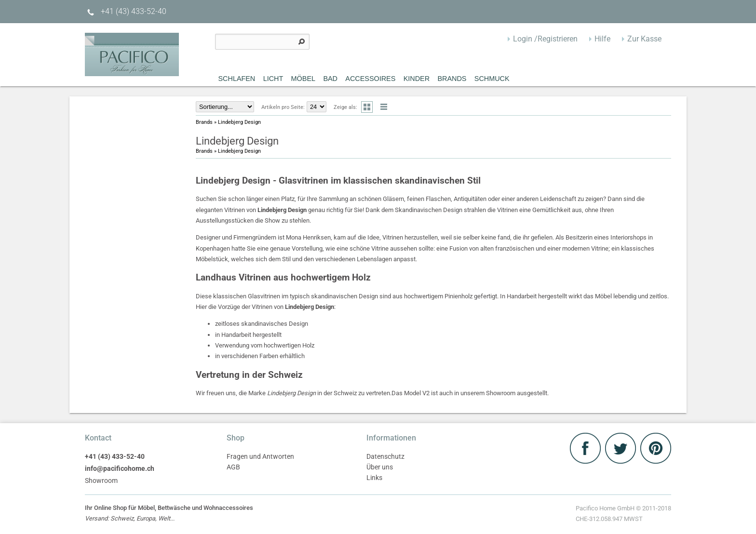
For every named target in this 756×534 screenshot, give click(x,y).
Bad (330, 79)
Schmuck (492, 79)
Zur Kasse (644, 39)
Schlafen (237, 79)
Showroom (101, 481)
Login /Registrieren (545, 39)
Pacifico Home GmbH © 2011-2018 (623, 515)
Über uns (380, 467)
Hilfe (602, 39)
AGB (233, 467)
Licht (273, 79)
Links (374, 478)
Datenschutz (385, 457)
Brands (452, 79)
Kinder (417, 79)
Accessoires (370, 79)
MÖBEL (303, 79)
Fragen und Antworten (260, 457)
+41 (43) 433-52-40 (126, 11)
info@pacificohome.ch (120, 469)
